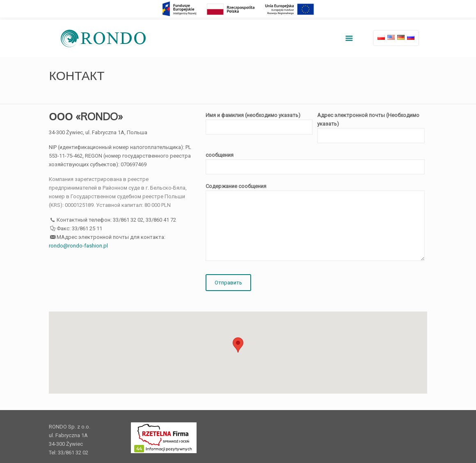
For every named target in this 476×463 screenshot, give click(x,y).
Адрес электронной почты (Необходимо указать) (371, 128)
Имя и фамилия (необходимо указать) (259, 123)
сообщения (315, 163)
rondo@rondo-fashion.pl (78, 246)
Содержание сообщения (315, 222)
